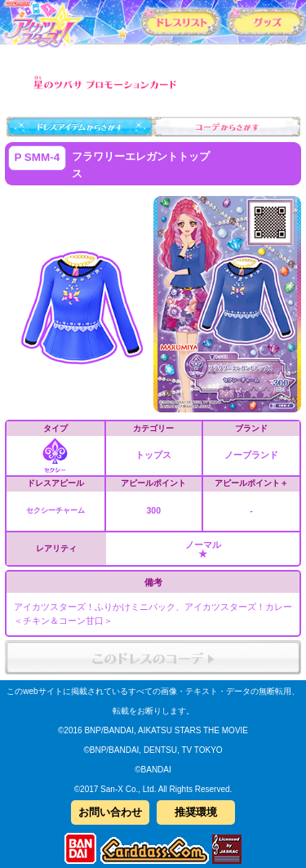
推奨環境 (196, 812)
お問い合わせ (110, 812)
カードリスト (181, 21)
